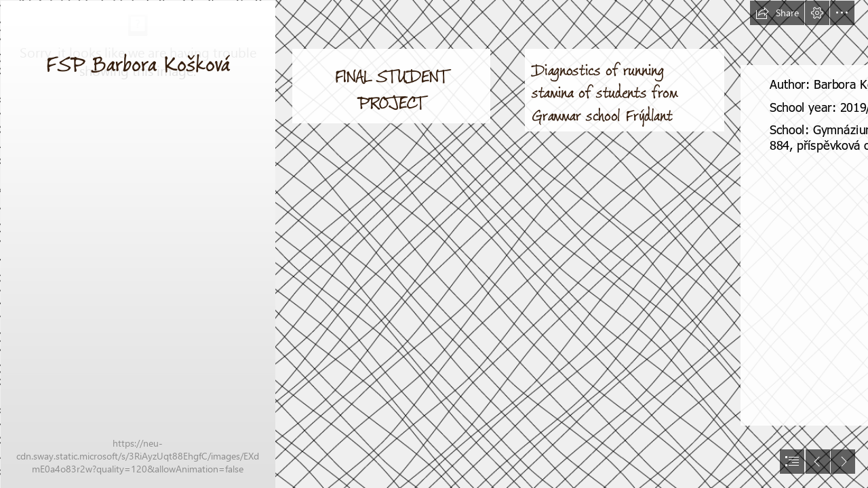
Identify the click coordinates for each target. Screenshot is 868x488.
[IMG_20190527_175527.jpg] (137, 244)
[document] (434, 244)
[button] (777, 13)
